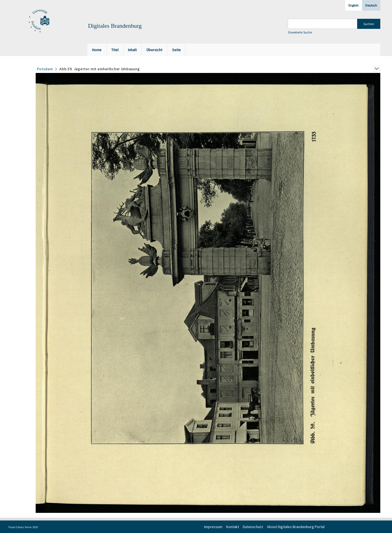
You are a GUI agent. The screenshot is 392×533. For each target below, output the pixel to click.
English (353, 5)
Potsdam (45, 69)
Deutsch (371, 5)
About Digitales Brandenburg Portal (296, 527)
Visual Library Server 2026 (23, 527)
